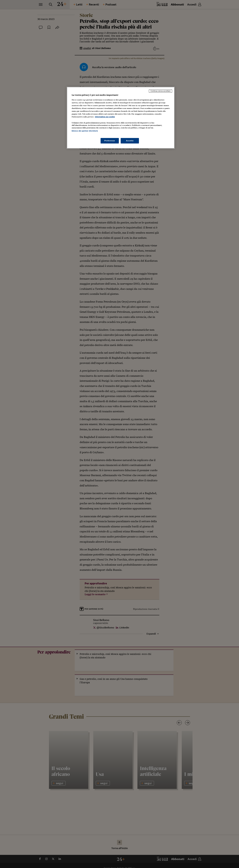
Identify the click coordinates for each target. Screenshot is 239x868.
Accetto (130, 141)
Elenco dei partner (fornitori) (85, 131)
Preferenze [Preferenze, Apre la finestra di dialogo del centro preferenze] (110, 141)
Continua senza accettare (160, 91)
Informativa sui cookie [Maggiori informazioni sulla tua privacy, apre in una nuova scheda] (105, 117)
